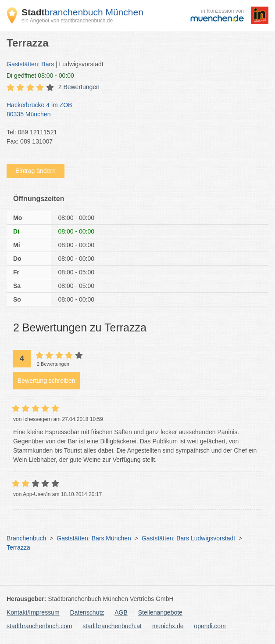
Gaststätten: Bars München (94, 538)
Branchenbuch (26, 538)
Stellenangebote (160, 612)
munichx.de (168, 626)
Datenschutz (87, 612)
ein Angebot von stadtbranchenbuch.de (67, 21)
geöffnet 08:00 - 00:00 (40, 76)
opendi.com (210, 626)
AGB (121, 612)
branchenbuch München (82, 12)
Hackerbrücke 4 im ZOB (133, 110)
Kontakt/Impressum (33, 612)
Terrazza (18, 547)
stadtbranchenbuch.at (112, 626)
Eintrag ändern (36, 171)
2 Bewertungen (79, 87)
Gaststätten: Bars (30, 64)
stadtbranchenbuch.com (39, 626)
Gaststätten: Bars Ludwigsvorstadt (188, 538)
